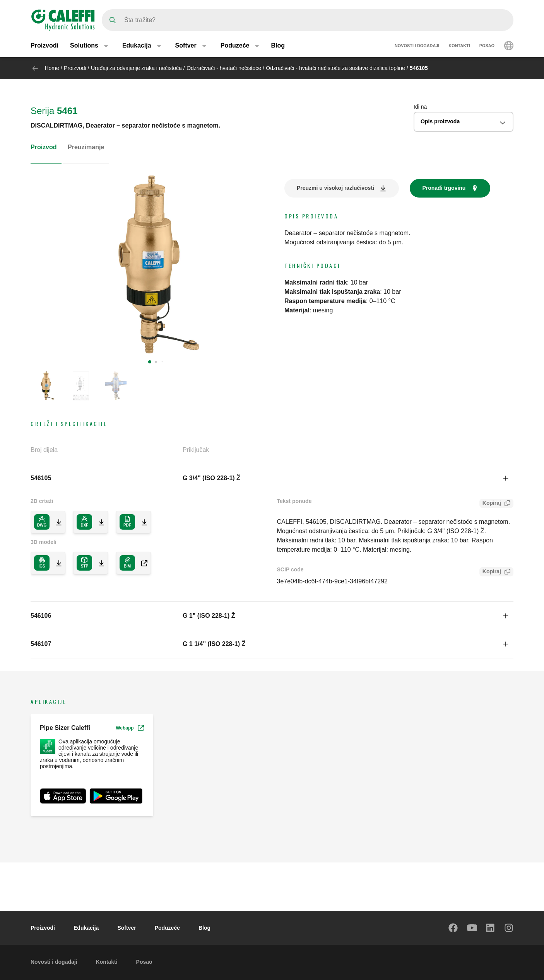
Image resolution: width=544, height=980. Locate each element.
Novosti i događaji (417, 46)
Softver (127, 928)
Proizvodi (44, 45)
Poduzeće (167, 928)
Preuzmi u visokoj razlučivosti (335, 188)
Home (52, 68)
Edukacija (86, 928)
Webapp (130, 728)
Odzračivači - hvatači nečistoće (224, 68)
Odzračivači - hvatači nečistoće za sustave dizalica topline (335, 68)
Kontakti (459, 46)
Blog (278, 45)
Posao (487, 46)
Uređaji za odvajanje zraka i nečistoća (136, 68)
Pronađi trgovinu (444, 188)
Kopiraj (490, 504)
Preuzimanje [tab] (86, 147)
